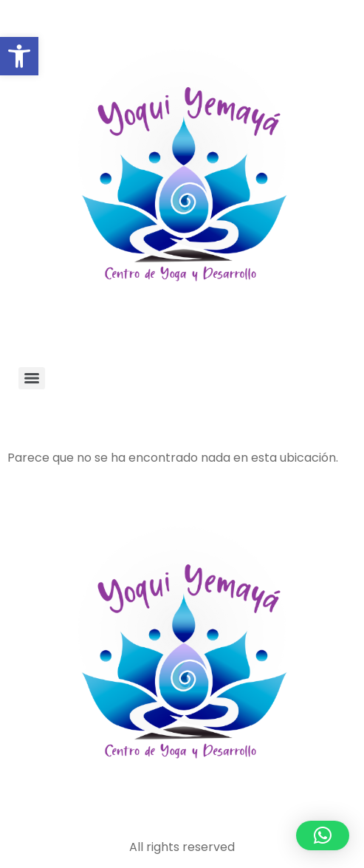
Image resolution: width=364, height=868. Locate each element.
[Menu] (32, 378)
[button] (19, 56)
